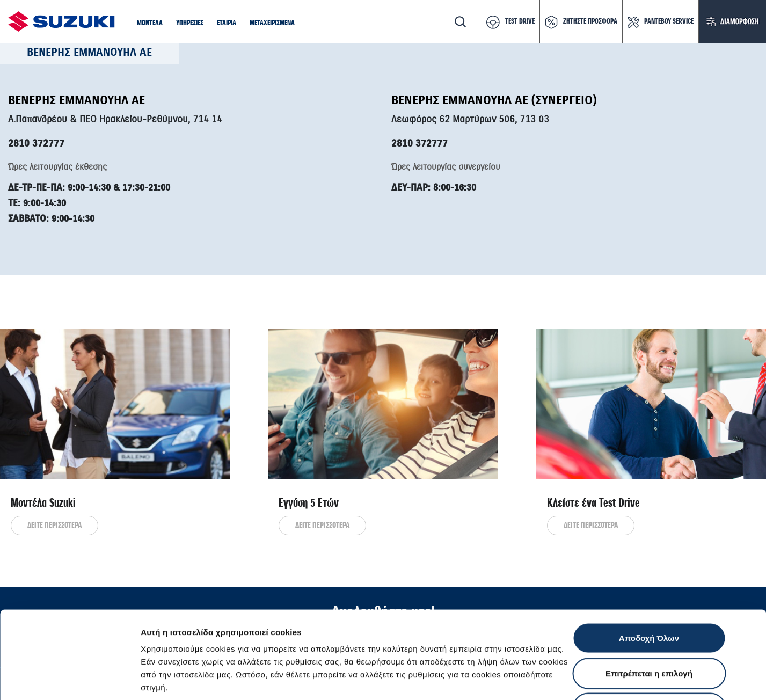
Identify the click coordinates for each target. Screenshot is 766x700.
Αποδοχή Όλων (649, 559)
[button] (150, 24)
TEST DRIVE (520, 21)
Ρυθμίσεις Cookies (628, 679)
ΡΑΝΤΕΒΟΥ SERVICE (669, 21)
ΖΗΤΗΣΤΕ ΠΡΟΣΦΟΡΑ (590, 21)
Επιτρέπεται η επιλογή (649, 595)
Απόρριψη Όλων (649, 629)
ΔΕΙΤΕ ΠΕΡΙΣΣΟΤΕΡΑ (54, 526)
